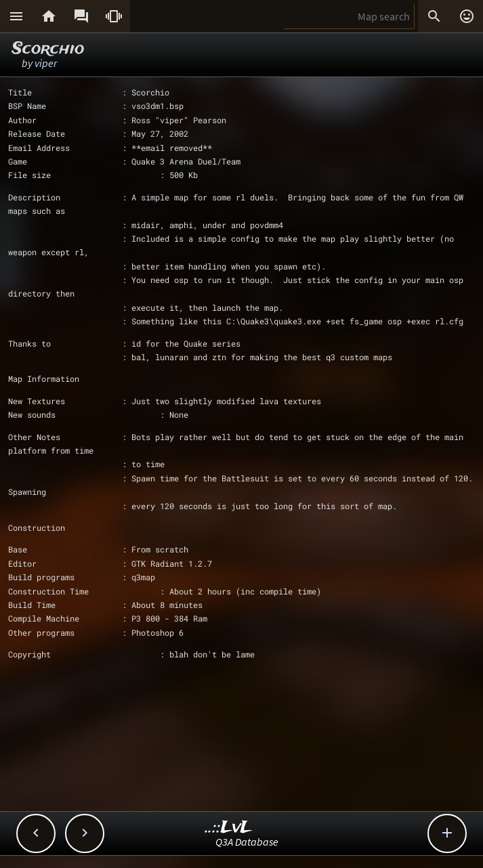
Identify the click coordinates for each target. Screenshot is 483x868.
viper (46, 63)
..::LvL (229, 828)
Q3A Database (247, 842)
